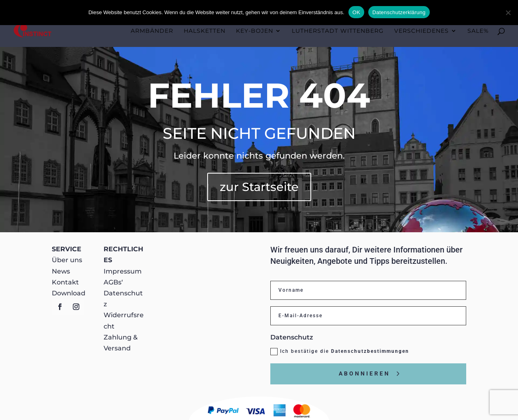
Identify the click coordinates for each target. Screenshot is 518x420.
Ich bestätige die (340, 352)
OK (356, 12)
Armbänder (152, 31)
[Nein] (508, 13)
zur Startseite (259, 187)
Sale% (478, 31)
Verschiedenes (421, 31)
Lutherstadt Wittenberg (338, 31)
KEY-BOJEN (255, 31)
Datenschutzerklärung (399, 12)
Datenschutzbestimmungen (370, 351)
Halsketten (205, 31)
